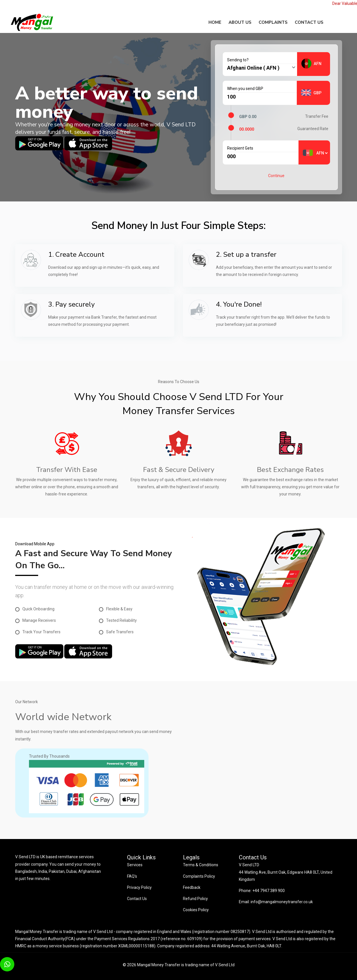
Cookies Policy (196, 910)
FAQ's (132, 876)
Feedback (192, 887)
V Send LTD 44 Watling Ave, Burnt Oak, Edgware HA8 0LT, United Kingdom (286, 872)
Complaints (273, 22)
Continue (276, 176)
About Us (240, 22)
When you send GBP (245, 89)
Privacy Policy (139, 887)
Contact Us (137, 899)
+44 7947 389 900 (268, 891)
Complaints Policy (199, 876)
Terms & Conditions (201, 865)
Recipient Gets (240, 148)
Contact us (309, 22)
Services (135, 865)
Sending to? (238, 60)
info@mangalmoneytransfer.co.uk (282, 902)
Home (215, 22)
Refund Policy (195, 899)
